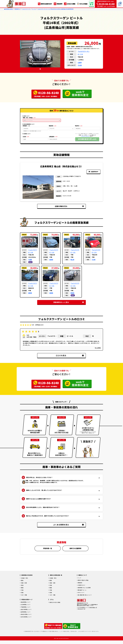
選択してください (42, 120)
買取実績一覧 (48, 552)
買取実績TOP (18, 9)
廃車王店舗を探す (45, 4)
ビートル (34, 9)
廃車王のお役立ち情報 (55, 606)
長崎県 (51, 260)
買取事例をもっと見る (64, 303)
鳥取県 (30, 293)
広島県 (80, 63)
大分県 (94, 260)
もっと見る (98, 348)
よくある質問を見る (65, 528)
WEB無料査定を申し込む (87, 139)
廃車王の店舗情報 (75, 552)
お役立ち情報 (70, 4)
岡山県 (73, 260)
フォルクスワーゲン (26, 9)
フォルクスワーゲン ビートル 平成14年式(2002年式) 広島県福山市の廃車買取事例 (55, 9)
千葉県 (30, 260)
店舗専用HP (93, 172)
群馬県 (73, 293)
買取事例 (58, 4)
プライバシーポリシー (85, 136)
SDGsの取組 (82, 4)
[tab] (40, 69)
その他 (80, 65)
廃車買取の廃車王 (9, 9)
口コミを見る (66, 356)
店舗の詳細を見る (65, 206)
